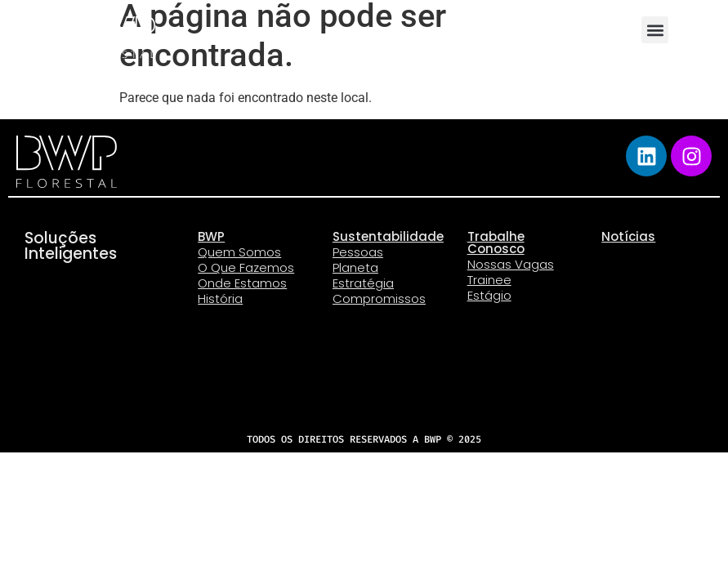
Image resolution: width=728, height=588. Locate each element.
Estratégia (363, 283)
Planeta (355, 267)
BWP (211, 236)
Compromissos (379, 298)
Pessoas (358, 252)
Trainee (489, 280)
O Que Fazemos (246, 267)
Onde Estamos (242, 283)
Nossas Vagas (511, 264)
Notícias (628, 236)
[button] (655, 30)
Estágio (489, 295)
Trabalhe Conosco (496, 243)
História (220, 298)
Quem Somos (239, 252)
